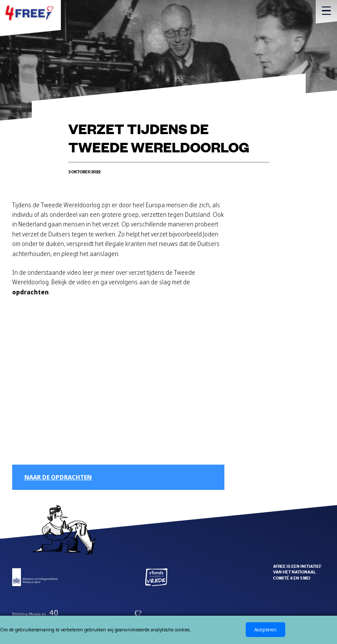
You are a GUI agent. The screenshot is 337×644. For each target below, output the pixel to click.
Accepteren (265, 630)
